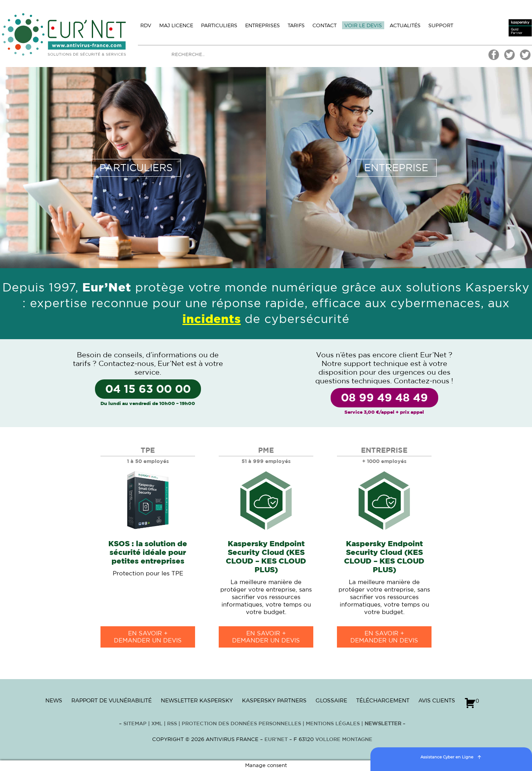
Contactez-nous (126, 364)
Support (441, 25)
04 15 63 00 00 (148, 390)
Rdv (146, 25)
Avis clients (437, 700)
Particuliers (219, 25)
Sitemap (135, 724)
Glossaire (331, 700)
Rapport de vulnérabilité (112, 700)
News (54, 700)
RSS (173, 724)
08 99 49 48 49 (384, 398)
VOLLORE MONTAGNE (344, 740)
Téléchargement (383, 700)
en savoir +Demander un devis (148, 637)
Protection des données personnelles (241, 724)
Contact (325, 25)
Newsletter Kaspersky (197, 700)
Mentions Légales (333, 724)
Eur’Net (276, 740)
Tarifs (296, 25)
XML (157, 724)
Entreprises (262, 25)
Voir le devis (363, 25)
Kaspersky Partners (274, 700)
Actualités (405, 25)
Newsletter (383, 724)
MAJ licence (176, 25)
